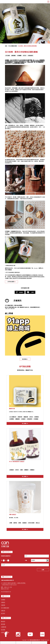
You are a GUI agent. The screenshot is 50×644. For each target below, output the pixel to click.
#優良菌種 (13, 56)
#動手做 (15, 523)
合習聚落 (3, 600)
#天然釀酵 (19, 56)
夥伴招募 (3, 624)
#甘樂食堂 (36, 417)
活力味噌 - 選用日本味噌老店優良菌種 (28, 46)
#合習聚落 (12, 419)
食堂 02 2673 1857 (5, 589)
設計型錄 (3, 630)
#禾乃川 (25, 56)
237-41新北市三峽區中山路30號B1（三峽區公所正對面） (14, 583)
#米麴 (11, 523)
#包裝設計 (12, 470)
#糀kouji (38, 523)
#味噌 (20, 523)
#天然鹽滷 (36, 419)
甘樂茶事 (3, 605)
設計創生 (3, 613)
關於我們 (3, 621)
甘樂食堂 (3, 602)
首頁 (6, 46)
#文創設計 (23, 419)
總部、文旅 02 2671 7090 (6, 587)
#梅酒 (21, 470)
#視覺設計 (32, 470)
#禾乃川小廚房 (31, 523)
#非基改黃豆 (30, 56)
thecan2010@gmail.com (6, 592)
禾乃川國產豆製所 (13, 46)
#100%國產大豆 (13, 417)
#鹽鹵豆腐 (26, 417)
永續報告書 (4, 627)
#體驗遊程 (17, 419)
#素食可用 (20, 417)
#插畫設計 (26, 470)
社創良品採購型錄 (5, 632)
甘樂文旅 (3, 611)
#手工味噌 (8, 56)
